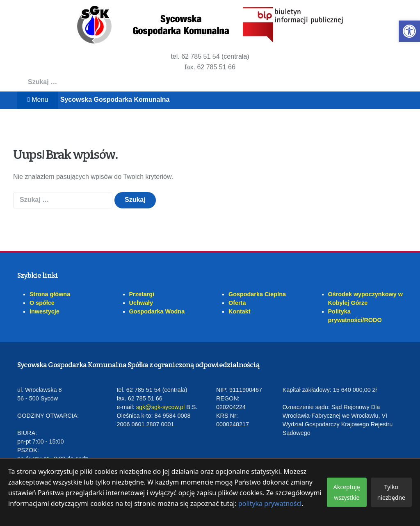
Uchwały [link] (141, 303)
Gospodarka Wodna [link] (157, 311)
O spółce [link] (42, 303)
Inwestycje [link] (45, 311)
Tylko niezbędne (391, 492)
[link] (409, 31)
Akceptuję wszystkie (347, 492)
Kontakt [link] (240, 311)
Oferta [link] (237, 303)
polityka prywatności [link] (270, 503)
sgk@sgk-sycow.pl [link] (161, 407)
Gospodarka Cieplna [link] (257, 294)
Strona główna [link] (50, 294)
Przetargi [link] (142, 294)
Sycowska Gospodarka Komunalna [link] (115, 99)
